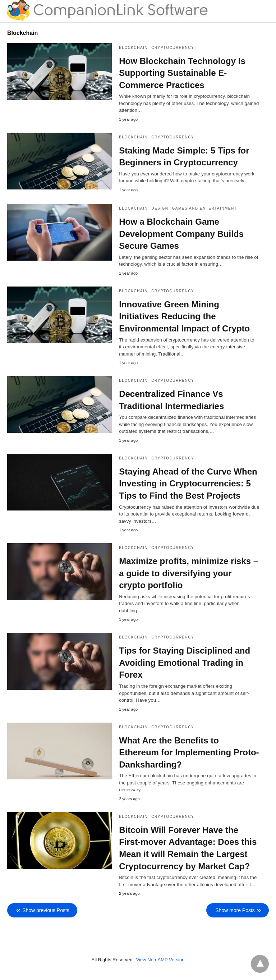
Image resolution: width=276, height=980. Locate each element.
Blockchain (133, 48)
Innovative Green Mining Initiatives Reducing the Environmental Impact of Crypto (184, 316)
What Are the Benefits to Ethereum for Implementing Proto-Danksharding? (189, 752)
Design (160, 208)
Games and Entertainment (205, 208)
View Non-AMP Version (160, 960)
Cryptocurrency (173, 48)
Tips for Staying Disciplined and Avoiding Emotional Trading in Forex (185, 663)
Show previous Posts (46, 910)
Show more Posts (235, 910)
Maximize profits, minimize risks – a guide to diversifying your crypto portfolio (188, 573)
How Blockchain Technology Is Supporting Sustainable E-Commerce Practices (182, 73)
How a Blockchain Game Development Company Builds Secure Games (181, 234)
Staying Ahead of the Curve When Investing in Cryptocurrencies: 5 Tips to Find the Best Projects (188, 484)
